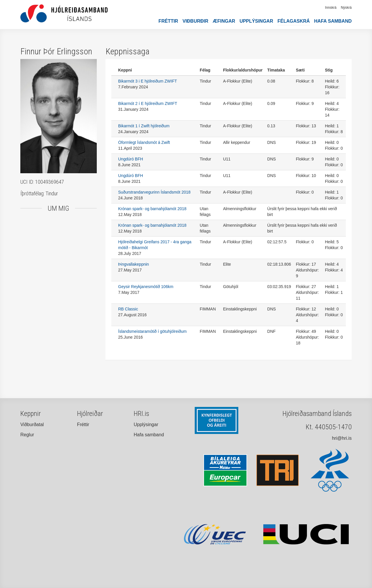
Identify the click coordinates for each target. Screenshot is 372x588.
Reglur (27, 435)
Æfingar (224, 21)
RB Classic (128, 309)
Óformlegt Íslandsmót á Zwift (144, 142)
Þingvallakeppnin (134, 264)
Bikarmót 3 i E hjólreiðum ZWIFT (148, 81)
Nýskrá (346, 8)
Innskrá (331, 8)
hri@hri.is (342, 438)
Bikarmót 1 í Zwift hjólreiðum (144, 126)
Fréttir (168, 21)
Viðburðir (195, 21)
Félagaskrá (294, 21)
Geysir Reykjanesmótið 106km (146, 287)
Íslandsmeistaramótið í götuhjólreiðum (153, 331)
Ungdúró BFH (131, 159)
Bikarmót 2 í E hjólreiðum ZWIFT (148, 103)
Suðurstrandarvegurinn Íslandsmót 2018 (154, 192)
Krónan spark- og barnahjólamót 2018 (152, 209)
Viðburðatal (32, 425)
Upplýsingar (256, 21)
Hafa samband (333, 21)
